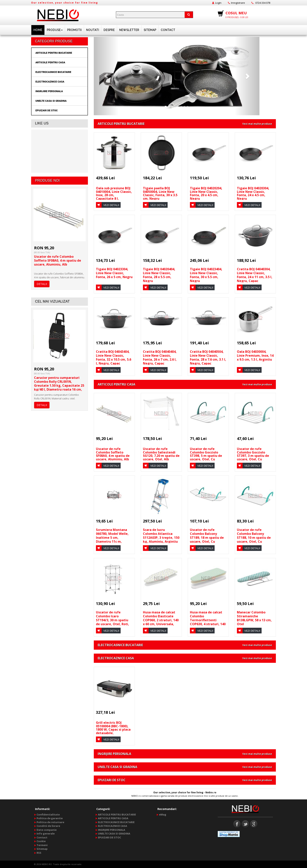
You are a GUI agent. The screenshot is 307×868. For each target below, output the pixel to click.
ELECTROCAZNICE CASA (50, 82)
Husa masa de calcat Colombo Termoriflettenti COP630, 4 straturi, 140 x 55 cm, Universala (208, 620)
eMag (163, 814)
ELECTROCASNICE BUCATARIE (53, 72)
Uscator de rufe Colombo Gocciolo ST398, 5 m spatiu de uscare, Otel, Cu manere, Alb (206, 456)
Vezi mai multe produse (257, 124)
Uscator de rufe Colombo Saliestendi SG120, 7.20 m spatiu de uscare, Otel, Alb (161, 454)
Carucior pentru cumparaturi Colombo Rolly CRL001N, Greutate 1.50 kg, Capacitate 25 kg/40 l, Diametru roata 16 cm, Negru (59, 385)
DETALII (42, 284)
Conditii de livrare (48, 826)
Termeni (42, 845)
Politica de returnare (50, 822)
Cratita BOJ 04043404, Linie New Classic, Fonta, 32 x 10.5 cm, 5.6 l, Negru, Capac (114, 357)
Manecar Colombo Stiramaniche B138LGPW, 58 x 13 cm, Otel (254, 618)
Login (218, 3)
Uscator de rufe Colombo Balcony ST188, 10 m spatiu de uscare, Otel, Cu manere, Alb (254, 538)
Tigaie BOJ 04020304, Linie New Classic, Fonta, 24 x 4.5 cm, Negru (253, 193)
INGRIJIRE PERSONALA (49, 91)
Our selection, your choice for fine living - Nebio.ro (185, 792)
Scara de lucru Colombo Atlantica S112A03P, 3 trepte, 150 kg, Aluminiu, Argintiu (161, 536)
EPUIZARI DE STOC (47, 110)
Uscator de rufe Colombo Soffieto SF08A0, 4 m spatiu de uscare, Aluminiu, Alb (58, 260)
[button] (106, 76)
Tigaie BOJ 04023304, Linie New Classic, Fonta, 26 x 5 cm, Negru (114, 273)
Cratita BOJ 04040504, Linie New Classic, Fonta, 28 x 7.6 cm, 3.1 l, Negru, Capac (208, 357)
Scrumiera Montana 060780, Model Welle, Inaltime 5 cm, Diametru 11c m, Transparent (112, 538)
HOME (38, 30)
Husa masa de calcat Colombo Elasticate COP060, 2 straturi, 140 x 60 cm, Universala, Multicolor (161, 620)
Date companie (47, 830)
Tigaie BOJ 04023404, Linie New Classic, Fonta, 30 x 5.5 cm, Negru (206, 275)
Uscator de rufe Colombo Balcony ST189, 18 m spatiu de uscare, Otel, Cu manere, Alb (207, 538)
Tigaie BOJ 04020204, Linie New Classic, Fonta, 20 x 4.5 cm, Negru (206, 193)
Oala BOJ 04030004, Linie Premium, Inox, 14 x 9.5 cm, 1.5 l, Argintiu (255, 356)
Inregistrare (238, 3)
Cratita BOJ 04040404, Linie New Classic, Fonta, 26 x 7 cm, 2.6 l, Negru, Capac (160, 357)
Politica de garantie (50, 818)
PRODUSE (55, 30)
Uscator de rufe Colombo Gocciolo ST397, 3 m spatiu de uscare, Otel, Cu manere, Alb (253, 456)
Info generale (46, 834)
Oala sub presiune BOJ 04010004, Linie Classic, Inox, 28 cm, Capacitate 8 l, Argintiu (114, 195)
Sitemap (150, 30)
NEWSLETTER (129, 30)
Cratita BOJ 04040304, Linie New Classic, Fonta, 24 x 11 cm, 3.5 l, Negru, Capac (255, 275)
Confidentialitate (48, 814)
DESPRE (109, 30)
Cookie (41, 841)
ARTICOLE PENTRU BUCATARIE (54, 53)
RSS (39, 853)
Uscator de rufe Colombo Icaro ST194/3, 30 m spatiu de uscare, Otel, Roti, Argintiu (112, 620)
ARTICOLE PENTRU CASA (50, 62)
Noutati (93, 30)
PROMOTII (74, 30)
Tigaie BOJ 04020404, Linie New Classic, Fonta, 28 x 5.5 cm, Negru (159, 275)
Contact (168, 30)
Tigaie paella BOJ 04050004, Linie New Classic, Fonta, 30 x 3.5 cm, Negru (160, 193)
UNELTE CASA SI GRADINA (51, 101)
